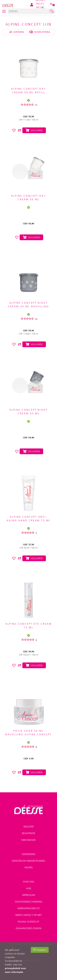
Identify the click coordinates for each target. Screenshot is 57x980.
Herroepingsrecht (28, 908)
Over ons (29, 882)
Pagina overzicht (28, 922)
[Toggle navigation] (4, 11)
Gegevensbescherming (29, 902)
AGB (29, 888)
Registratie (29, 833)
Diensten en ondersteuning (29, 861)
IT (41, 4)
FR (38, 4)
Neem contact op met (29, 915)
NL (43, 7)
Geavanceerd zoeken (28, 928)
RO (38, 7)
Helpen (28, 867)
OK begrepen (40, 950)
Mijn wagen (28, 840)
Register (29, 827)
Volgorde (31, 237)
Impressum (29, 895)
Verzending (29, 854)
